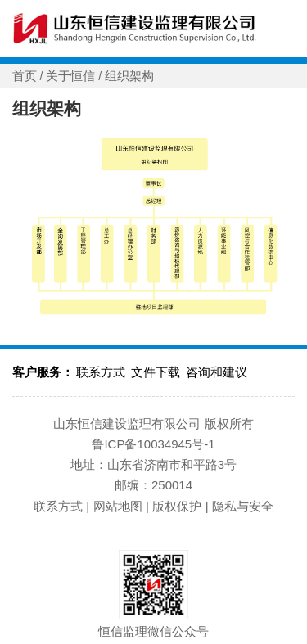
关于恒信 (70, 76)
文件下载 (156, 372)
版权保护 (177, 506)
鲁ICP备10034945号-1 (153, 444)
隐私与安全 (243, 506)
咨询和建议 (217, 372)
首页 (25, 76)
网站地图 (118, 506)
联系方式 (101, 372)
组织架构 (129, 76)
